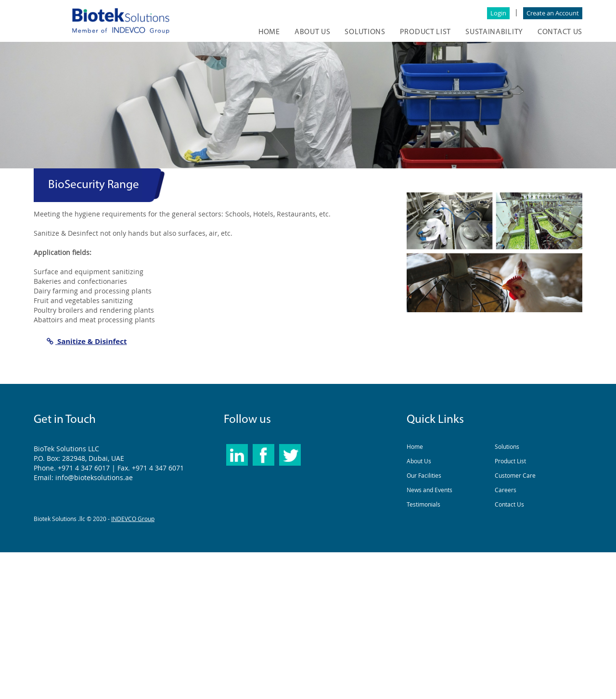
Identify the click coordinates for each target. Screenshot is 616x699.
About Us (419, 461)
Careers (506, 490)
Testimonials (423, 504)
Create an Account (553, 13)
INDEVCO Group (133, 519)
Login (498, 13)
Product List (510, 461)
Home (415, 446)
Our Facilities (424, 475)
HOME (269, 32)
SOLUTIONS (365, 32)
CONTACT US (560, 32)
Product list (425, 32)
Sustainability (494, 32)
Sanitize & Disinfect (87, 341)
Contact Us (509, 504)
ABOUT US (313, 32)
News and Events (430, 490)
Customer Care (515, 475)
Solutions (507, 446)
